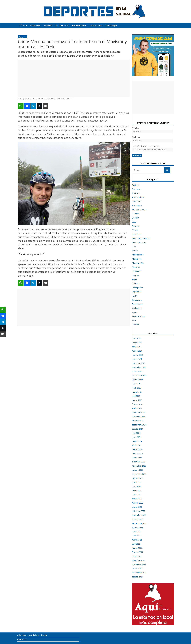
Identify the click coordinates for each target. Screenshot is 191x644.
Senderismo (96, 25)
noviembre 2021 (139, 564)
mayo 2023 (137, 490)
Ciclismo (49, 25)
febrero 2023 (138, 503)
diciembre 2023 (139, 462)
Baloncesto (62, 25)
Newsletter (137, 271)
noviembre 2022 (139, 515)
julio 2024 (136, 433)
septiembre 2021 (139, 573)
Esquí (134, 222)
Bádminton (137, 201)
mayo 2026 (137, 343)
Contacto (22, 639)
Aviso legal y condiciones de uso (32, 635)
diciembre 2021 (139, 560)
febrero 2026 (138, 355)
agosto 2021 (137, 577)
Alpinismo (136, 189)
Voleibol (135, 325)
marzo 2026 (137, 351)
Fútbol (23, 25)
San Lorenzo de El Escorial (64, 99)
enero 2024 (137, 458)
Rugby (135, 296)
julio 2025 (136, 384)
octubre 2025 (138, 371)
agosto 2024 (137, 429)
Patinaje (135, 284)
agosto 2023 (137, 478)
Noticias (135, 275)
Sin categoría (138, 304)
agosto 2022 (137, 527)
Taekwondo (137, 308)
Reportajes (111, 25)
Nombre (136, 128)
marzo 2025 (137, 400)
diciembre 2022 (139, 511)
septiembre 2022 (139, 523)
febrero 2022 (138, 552)
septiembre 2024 (139, 425)
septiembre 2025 (139, 375)
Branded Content (139, 210)
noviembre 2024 (139, 417)
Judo (134, 247)
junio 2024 (136, 437)
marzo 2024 (137, 449)
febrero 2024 (138, 454)
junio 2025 (136, 388)
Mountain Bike (138, 263)
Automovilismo (138, 197)
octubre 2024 (138, 421)
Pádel (134, 279)
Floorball (136, 226)
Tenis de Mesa (138, 316)
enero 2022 (137, 556)
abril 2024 (136, 445)
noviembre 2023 (139, 466)
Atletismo (36, 25)
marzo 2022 (137, 548)
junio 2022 (136, 536)
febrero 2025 (138, 404)
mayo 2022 (137, 540)
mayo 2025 (137, 392)
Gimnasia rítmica (139, 242)
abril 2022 (136, 544)
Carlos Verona (41, 99)
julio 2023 (136, 482)
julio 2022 (136, 532)
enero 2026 (137, 359)
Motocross (137, 259)
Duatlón (135, 218)
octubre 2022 (138, 519)
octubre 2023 (138, 470)
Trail (134, 320)
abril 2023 (136, 495)
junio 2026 (136, 338)
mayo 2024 (137, 441)
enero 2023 (137, 507)
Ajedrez (135, 185)
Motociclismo (138, 255)
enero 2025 (137, 408)
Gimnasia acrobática (141, 238)
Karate (135, 251)
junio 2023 (136, 486)
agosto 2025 (137, 380)
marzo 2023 (137, 499)
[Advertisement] (74, 78)
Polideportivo (80, 25)
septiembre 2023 (139, 474)
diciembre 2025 (139, 363)
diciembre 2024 (139, 412)
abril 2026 (136, 347)
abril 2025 (136, 396)
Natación (136, 267)
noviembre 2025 (139, 367)
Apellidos (136, 137)
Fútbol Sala (137, 234)
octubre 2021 (138, 569)
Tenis (134, 312)
